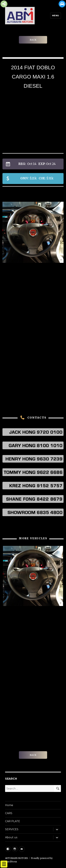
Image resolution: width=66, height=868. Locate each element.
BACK (33, 40)
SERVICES (12, 829)
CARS (9, 813)
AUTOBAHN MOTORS (16, 858)
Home (9, 805)
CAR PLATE (13, 821)
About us (11, 837)
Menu (56, 15)
